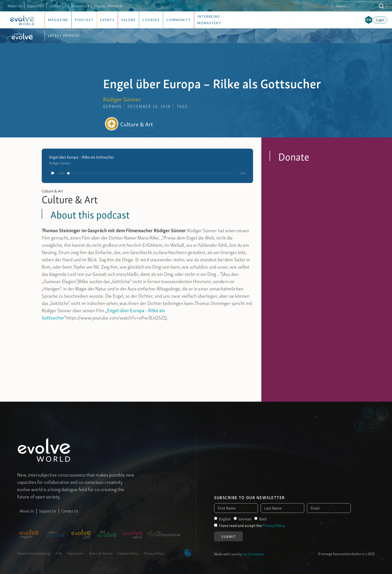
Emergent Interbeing (269, 20)
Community (179, 20)
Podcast (84, 20)
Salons (128, 20)
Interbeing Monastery (209, 20)
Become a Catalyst (326, 20)
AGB (59, 553)
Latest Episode (64, 36)
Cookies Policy (128, 553)
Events (107, 20)
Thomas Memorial (108, 6)
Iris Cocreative (253, 554)
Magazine (58, 20)
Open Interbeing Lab (239, 20)
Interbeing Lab (298, 20)
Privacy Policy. (274, 525)
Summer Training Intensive (352, 20)
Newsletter (80, 6)
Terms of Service (100, 553)
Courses (151, 20)
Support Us (36, 6)
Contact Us (58, 6)
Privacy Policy (154, 553)
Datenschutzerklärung (34, 553)
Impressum (75, 553)
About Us (15, 6)
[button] (369, 20)
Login (380, 19)
